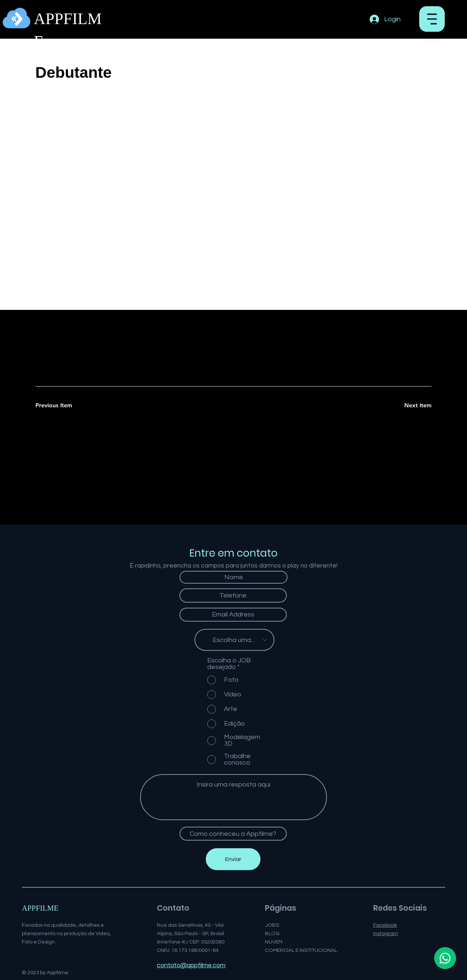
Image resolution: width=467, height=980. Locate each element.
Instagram (386, 933)
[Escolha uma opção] (234, 640)
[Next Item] (406, 406)
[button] (432, 19)
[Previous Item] (61, 406)
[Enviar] (233, 859)
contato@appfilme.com (191, 965)
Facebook (385, 925)
